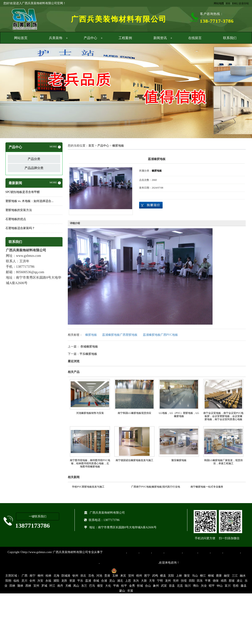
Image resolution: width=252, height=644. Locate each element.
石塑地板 (217, 552)
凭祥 (176, 581)
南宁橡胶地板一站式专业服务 (207, 487)
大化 (108, 586)
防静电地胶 (190, 552)
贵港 (107, 576)
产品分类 (34, 159)
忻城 (140, 586)
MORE (55, 147)
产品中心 (90, 38)
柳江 (203, 576)
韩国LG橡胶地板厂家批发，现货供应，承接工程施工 (223, 462)
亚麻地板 (204, 552)
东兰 (84, 586)
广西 (25, 576)
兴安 (40, 581)
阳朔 (8, 581)
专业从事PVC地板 (114, 552)
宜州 (36, 586)
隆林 (20, 586)
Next (238, 92)
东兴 (136, 581)
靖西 (224, 581)
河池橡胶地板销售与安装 (90, 413)
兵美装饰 (56, 38)
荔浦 (88, 581)
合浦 (104, 581)
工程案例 (125, 38)
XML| (235, 3)
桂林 (48, 576)
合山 (148, 586)
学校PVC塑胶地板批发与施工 (88, 487)
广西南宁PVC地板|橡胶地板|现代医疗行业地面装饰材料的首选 (155, 487)
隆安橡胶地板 (179, 460)
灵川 (24, 581)
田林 (12, 586)
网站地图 (219, 3)
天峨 (68, 586)
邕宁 (147, 576)
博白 (196, 586)
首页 (91, 146)
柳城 (211, 576)
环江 (52, 586)
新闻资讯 (160, 38)
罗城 (44, 586)
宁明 (160, 581)
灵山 (112, 581)
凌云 (240, 581)
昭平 (212, 586)
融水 (243, 576)
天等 (152, 581)
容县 (172, 586)
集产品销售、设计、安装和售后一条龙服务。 (129, 563)
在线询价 (151, 205)
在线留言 (195, 38)
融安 (227, 576)
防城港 (66, 576)
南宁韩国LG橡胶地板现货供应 (134, 413)
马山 (195, 576)
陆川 (188, 586)
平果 (208, 581)
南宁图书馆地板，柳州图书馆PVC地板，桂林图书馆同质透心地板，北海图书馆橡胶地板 (90, 463)
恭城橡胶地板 (89, 347)
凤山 (76, 586)
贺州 (131, 576)
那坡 (232, 581)
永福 (48, 581)
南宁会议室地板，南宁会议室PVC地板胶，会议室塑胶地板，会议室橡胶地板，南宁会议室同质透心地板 (223, 416)
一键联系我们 (38, 516)
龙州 (168, 581)
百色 (91, 576)
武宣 (164, 586)
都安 (100, 586)
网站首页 (21, 38)
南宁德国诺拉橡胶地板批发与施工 (134, 460)
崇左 (83, 576)
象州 (156, 586)
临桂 (16, 581)
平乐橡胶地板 (88, 354)
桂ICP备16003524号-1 (95, 570)
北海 (56, 576)
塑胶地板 (133, 552)
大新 (144, 581)
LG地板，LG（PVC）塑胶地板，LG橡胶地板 (179, 415)
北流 (180, 586)
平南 (116, 586)
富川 (228, 586)
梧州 (139, 576)
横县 (163, 576)
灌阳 (56, 581)
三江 (235, 576)
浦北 (120, 581)
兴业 (204, 586)
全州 (32, 581)
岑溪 (130, 591)
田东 (200, 581)
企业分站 (244, 3)
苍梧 (236, 586)
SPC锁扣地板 (232, 552)
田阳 (192, 581)
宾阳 (171, 576)
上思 (128, 581)
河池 (99, 576)
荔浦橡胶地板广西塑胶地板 (120, 335)
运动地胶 (158, 552)
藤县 (244, 586)
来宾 (123, 576)
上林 (179, 576)
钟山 (220, 586)
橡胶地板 (118, 146)
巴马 (92, 586)
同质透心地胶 (173, 552)
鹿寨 (219, 576)
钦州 (75, 576)
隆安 (187, 576)
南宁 (33, 576)
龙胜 (64, 581)
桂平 (124, 586)
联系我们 (230, 38)
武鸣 (155, 576)
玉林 (115, 576)
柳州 (40, 576)
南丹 (60, 586)
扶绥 (184, 581)
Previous (14, 92)
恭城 (96, 581)
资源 (72, 581)
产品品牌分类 (34, 168)
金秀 (132, 586)
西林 (28, 586)
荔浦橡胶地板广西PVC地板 (160, 335)
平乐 (80, 581)
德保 (216, 581)
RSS (228, 3)
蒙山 (122, 591)
